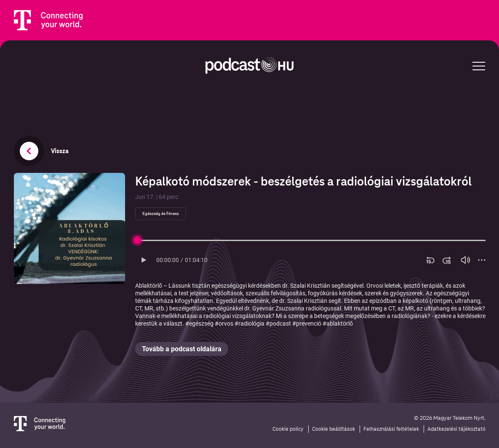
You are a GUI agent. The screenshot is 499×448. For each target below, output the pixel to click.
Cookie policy (288, 429)
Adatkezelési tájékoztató (456, 429)
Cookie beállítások (334, 429)
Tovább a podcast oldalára (182, 349)
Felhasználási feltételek (391, 429)
